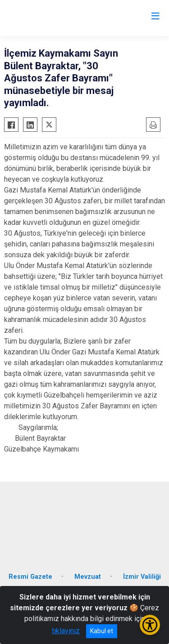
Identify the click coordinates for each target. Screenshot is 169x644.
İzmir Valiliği (142, 577)
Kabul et (102, 631)
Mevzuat (88, 577)
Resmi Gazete (30, 577)
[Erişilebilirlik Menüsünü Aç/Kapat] (150, 625)
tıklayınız (66, 631)
